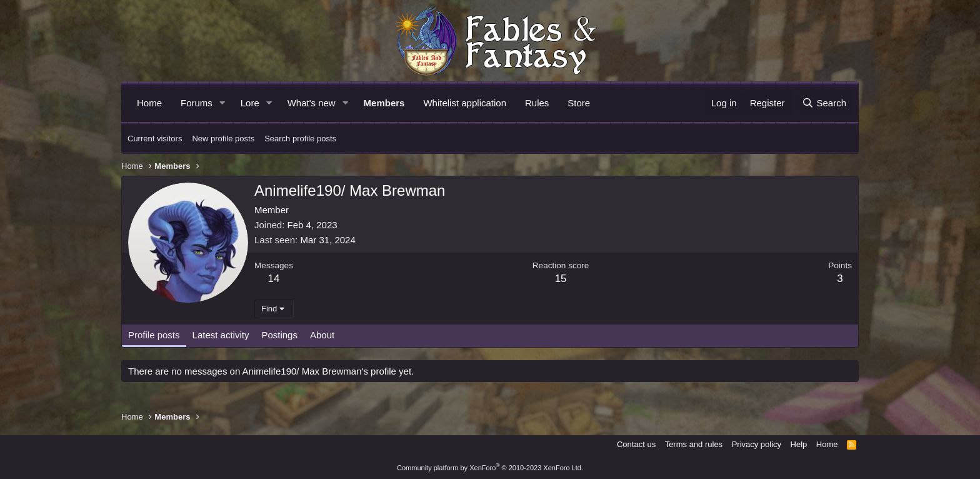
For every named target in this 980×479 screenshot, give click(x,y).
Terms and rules (694, 444)
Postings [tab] (279, 335)
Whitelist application (465, 103)
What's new (312, 103)
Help (799, 444)
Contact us (636, 444)
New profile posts (223, 139)
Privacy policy (757, 444)
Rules (537, 103)
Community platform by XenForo (490, 468)
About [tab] (322, 335)
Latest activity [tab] (221, 335)
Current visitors (155, 139)
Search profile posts (300, 139)
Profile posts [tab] (154, 335)
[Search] (824, 103)
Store (579, 103)
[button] (222, 103)
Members (384, 103)
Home (149, 103)
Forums (197, 103)
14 (274, 279)
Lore (250, 103)
